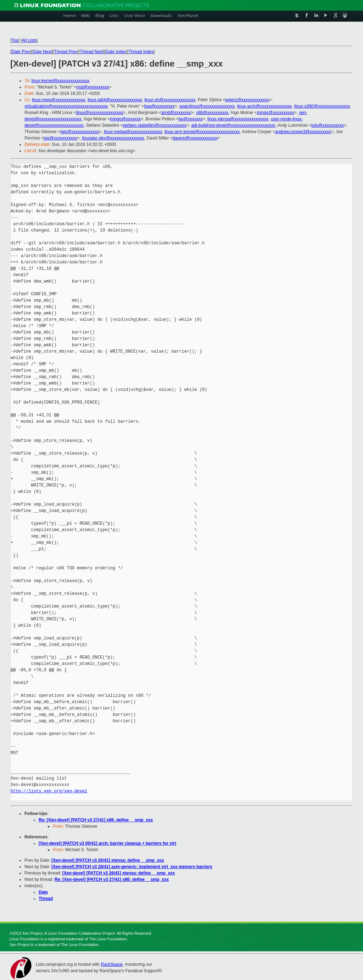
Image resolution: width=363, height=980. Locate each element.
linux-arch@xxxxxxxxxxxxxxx (264, 106)
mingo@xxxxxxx (125, 119)
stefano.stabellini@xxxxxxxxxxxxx (155, 125)
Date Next (42, 52)
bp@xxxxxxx (191, 119)
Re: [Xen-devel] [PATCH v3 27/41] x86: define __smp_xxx (96, 820)
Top (15, 40)
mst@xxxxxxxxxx (93, 87)
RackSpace (111, 964)
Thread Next (91, 52)
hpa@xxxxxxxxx (159, 106)
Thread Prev (66, 52)
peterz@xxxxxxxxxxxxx (247, 100)
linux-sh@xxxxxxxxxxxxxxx (170, 100)
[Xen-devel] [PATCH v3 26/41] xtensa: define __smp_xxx (108, 860)
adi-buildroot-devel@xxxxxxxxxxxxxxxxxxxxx (233, 125)
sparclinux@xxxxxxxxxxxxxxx (207, 106)
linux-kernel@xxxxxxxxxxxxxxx (61, 81)
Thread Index (141, 52)
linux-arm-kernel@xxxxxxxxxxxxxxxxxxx (202, 132)
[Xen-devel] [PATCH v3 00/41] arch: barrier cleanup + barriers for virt (107, 843)
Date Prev (21, 52)
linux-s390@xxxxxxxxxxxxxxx (322, 106)
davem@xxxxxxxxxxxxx (195, 138)
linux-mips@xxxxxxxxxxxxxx (58, 100)
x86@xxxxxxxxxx (212, 113)
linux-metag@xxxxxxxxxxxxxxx (133, 132)
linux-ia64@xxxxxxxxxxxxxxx (115, 100)
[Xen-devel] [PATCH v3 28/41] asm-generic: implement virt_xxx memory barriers (132, 867)
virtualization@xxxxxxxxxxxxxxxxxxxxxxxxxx (66, 106)
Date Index (116, 52)
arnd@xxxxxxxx (176, 113)
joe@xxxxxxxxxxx (60, 138)
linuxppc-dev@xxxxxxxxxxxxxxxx (113, 138)
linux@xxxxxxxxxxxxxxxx (100, 113)
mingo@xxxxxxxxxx (276, 113)
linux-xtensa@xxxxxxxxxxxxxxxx (238, 119)
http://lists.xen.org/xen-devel (49, 791)
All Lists (29, 40)
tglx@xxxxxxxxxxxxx (80, 132)
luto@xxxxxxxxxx (328, 125)
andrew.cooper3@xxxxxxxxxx (303, 132)
